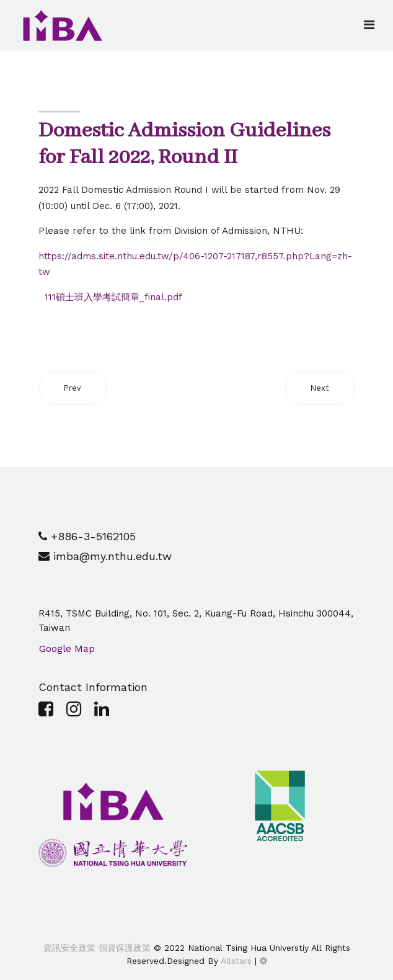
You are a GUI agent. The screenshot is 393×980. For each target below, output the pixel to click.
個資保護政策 (123, 948)
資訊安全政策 (69, 948)
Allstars (236, 961)
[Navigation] (369, 25)
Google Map (67, 648)
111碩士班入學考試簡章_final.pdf (113, 297)
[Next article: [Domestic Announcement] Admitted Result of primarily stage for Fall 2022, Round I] (320, 388)
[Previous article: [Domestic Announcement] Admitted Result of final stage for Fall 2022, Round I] (73, 388)
